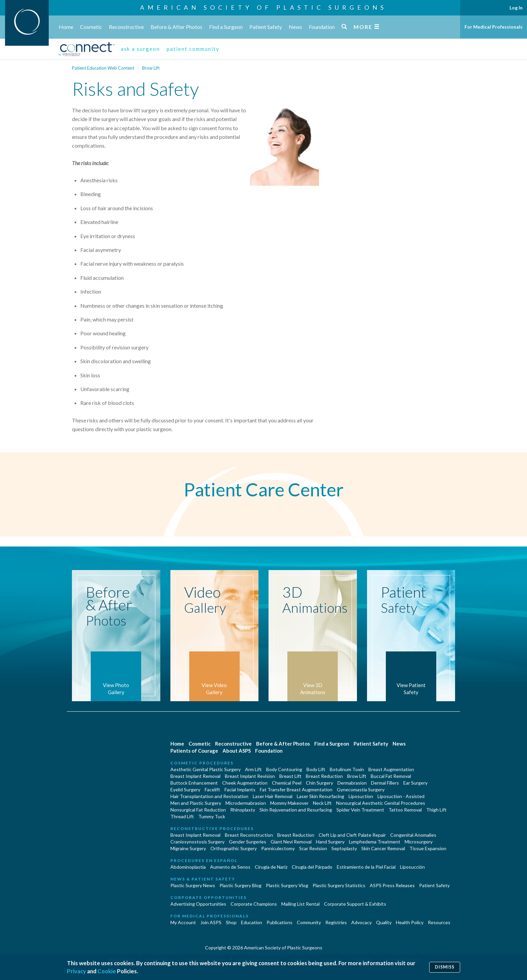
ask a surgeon (140, 49)
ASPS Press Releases (392, 885)
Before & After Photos (176, 27)
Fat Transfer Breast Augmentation (296, 789)
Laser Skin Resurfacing (320, 796)
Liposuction (361, 796)
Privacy (76, 971)
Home (66, 27)
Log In (516, 8)
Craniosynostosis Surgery (197, 842)
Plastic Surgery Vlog (287, 885)
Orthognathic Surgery (234, 848)
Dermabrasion (352, 783)
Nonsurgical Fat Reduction (198, 810)
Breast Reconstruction (249, 835)
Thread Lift (182, 816)
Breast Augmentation (391, 769)
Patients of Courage (194, 751)
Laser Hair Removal (273, 796)
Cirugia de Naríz (271, 867)
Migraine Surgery (188, 848)
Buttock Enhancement (194, 783)
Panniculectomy (278, 848)
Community (309, 922)
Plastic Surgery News (193, 885)
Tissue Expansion (428, 848)
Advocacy (361, 922)
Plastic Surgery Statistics (339, 885)
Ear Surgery (415, 783)
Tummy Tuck (212, 816)
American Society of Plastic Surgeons (263, 7)
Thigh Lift (436, 810)
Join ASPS (211, 922)
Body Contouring (284, 769)
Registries (336, 922)
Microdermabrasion (246, 803)
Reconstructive (126, 27)
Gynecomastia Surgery (361, 789)
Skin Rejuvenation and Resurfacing (296, 810)
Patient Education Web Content (103, 68)
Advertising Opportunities (198, 904)
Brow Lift (151, 68)
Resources (439, 922)
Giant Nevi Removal (291, 842)
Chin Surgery (319, 783)
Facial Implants (240, 789)
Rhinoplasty (243, 810)
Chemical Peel (287, 783)
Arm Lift (253, 769)
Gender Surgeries (248, 842)
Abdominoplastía (188, 867)
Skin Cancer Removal (383, 848)
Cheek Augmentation (245, 783)
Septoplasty (344, 848)
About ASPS (237, 751)
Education (252, 922)
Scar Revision (313, 848)
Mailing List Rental (300, 904)
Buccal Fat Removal (391, 776)
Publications (279, 922)
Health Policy (410, 922)
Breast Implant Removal (195, 776)
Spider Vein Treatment (360, 810)
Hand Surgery (330, 842)
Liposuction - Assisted (401, 796)
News (295, 27)
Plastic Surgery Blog (240, 885)
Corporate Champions (254, 904)
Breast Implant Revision (250, 776)
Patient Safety (266, 27)
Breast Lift (290, 776)
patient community (193, 49)
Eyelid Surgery (185, 789)
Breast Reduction (324, 776)
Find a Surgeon (226, 27)
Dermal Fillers (385, 783)
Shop (231, 922)
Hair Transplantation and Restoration (209, 796)
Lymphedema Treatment (375, 842)
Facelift (212, 789)
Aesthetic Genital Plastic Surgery (206, 769)
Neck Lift (322, 803)
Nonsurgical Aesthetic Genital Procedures (381, 803)
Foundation (322, 27)
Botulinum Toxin (347, 769)
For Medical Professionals (494, 27)
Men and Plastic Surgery (196, 803)
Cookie (107, 971)
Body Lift (316, 769)
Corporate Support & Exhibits (355, 904)
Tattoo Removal (405, 810)
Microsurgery (419, 842)
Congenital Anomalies (413, 835)
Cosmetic (91, 27)
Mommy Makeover (289, 803)
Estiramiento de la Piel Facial (366, 867)
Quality (384, 922)
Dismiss (445, 967)
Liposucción (412, 867)
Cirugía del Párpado (312, 867)
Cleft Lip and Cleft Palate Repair (352, 835)
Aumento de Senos (230, 867)
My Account (183, 922)
